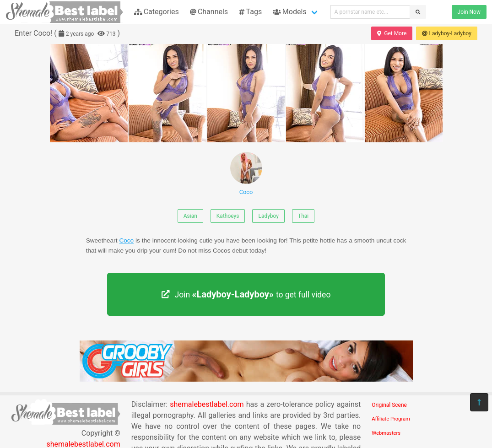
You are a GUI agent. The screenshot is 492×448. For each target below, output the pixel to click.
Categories (157, 12)
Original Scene (389, 405)
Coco (246, 174)
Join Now (469, 12)
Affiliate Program (391, 419)
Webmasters (386, 433)
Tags (250, 12)
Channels (209, 12)
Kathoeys (228, 216)
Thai (303, 216)
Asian (190, 216)
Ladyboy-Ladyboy (447, 33)
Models (289, 12)
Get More (392, 33)
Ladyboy (268, 216)
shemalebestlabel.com (207, 404)
